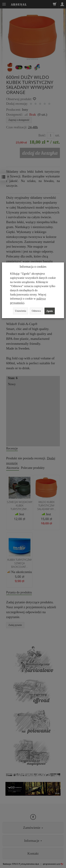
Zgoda (50, 311)
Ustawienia (21, 311)
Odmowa (36, 311)
